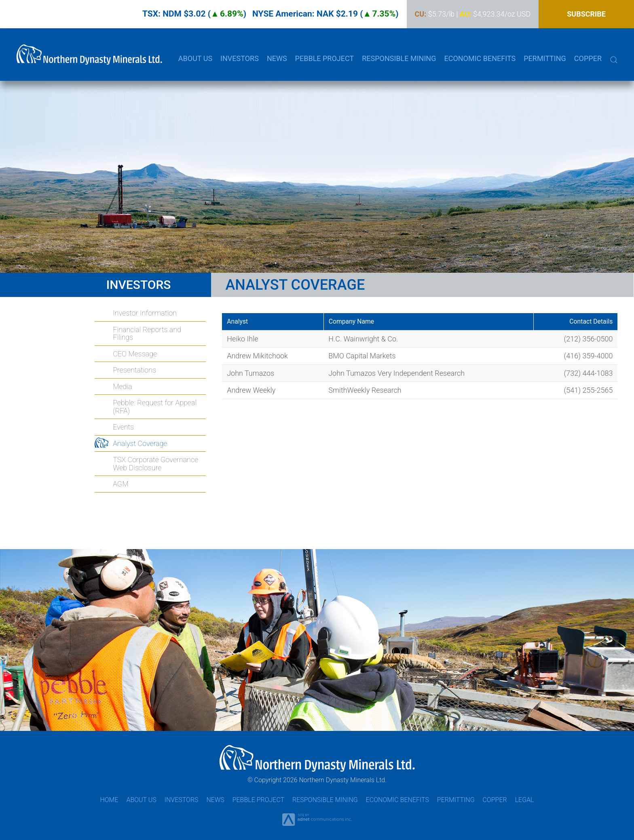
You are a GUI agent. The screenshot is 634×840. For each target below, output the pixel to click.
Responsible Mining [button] (399, 58)
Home (109, 800)
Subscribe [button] (586, 14)
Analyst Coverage (140, 443)
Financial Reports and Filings (147, 334)
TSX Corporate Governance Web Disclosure (155, 464)
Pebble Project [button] (325, 58)
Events (123, 427)
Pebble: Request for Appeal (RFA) (155, 407)
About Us (141, 800)
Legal (525, 800)
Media (123, 386)
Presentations (134, 370)
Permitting (456, 800)
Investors (182, 800)
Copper (588, 58)
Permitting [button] (545, 58)
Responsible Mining (325, 800)
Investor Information (145, 313)
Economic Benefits (480, 58)
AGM (120, 484)
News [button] (277, 58)
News (215, 800)
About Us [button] (195, 58)
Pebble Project (258, 800)
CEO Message (135, 354)
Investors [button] (240, 58)
